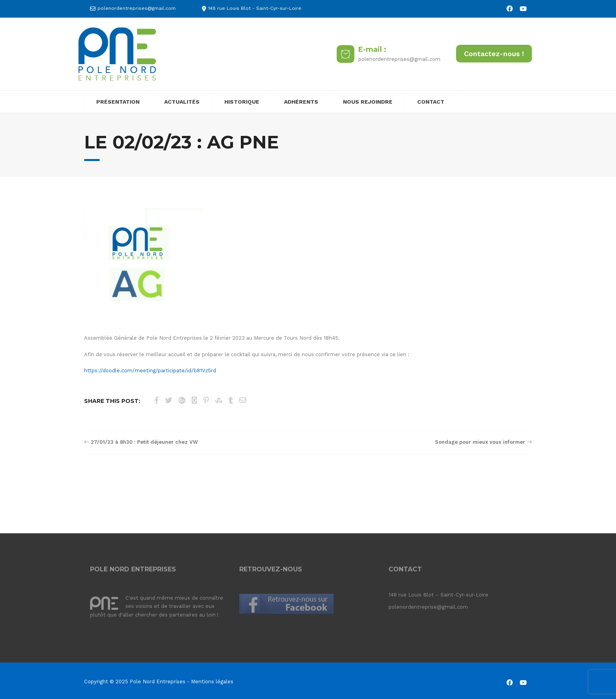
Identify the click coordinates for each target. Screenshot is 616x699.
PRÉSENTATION (118, 102)
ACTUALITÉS (182, 102)
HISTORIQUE (242, 102)
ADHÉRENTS (301, 102)
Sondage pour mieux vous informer (480, 442)
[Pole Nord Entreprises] (117, 54)
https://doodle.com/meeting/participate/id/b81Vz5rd (150, 371)
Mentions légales (212, 682)
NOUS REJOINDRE (368, 102)
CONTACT (431, 102)
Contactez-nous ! (494, 54)
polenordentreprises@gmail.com (137, 8)
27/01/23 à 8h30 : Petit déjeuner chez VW (144, 442)
